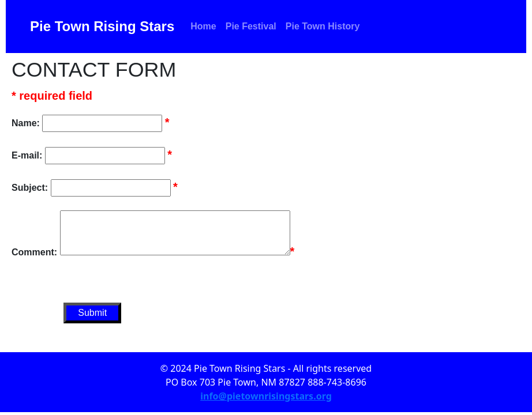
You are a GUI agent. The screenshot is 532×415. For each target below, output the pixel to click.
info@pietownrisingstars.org (266, 396)
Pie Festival (251, 26)
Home (203, 26)
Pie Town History (323, 26)
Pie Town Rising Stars (102, 26)
